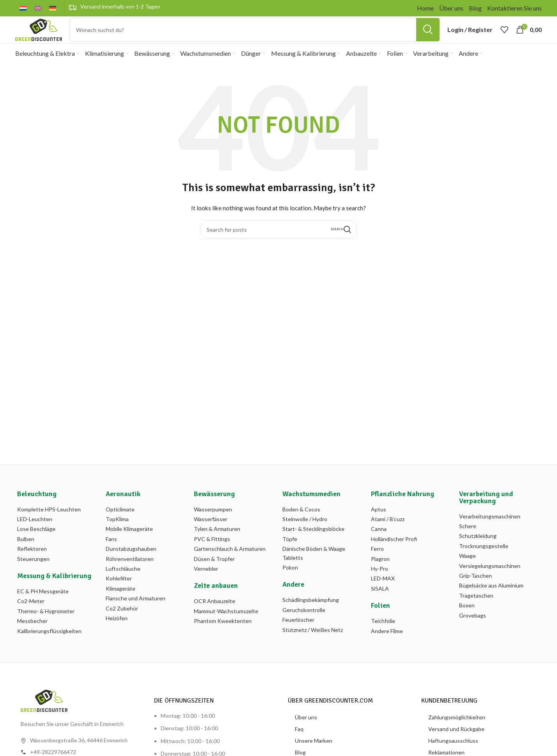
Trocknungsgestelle (484, 560)
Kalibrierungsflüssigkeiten (49, 645)
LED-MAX (383, 592)
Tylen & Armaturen (217, 543)
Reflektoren (32, 563)
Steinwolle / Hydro (305, 533)
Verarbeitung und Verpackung (486, 511)
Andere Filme (387, 645)
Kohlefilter (119, 592)
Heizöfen (117, 632)
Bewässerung (214, 508)
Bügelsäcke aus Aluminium (491, 599)
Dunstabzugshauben (131, 563)
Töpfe (290, 553)
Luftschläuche (123, 582)
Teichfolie (383, 635)
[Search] (255, 37)
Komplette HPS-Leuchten (49, 523)
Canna (379, 543)
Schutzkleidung (478, 550)
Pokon (290, 581)
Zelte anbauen (216, 600)
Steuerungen (33, 572)
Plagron (380, 572)
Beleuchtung (37, 508)
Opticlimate (120, 523)
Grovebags (473, 629)
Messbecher (32, 635)
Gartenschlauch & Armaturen (230, 563)
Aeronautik (123, 508)
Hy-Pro (380, 582)
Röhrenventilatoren (130, 572)
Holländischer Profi (394, 553)
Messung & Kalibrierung (54, 589)
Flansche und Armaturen (136, 612)
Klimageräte (121, 602)
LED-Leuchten (35, 533)
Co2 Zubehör (122, 622)
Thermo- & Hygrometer (46, 625)
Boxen (467, 619)
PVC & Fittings (212, 553)
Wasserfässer (211, 533)
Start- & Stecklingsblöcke (313, 543)
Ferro (377, 563)
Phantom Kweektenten (223, 635)
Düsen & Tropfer (214, 572)
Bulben (26, 553)
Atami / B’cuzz (388, 533)
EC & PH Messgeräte (43, 605)
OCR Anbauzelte (215, 615)
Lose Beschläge (36, 543)
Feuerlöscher (298, 634)
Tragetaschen (476, 609)
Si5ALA (380, 602)
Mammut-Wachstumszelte (226, 625)
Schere (468, 540)
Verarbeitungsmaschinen (490, 530)
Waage (467, 570)
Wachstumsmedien (311, 508)
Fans (111, 553)
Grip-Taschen (475, 589)
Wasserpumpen (213, 523)
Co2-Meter (31, 615)
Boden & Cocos (301, 523)
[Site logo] (39, 36)
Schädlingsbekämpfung (311, 614)
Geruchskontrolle (304, 624)
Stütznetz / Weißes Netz (313, 643)
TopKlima (117, 533)
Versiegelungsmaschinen (490, 579)
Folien (380, 619)
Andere (293, 598)
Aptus (379, 523)
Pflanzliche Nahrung (403, 508)
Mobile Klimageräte (129, 543)
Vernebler (206, 582)
